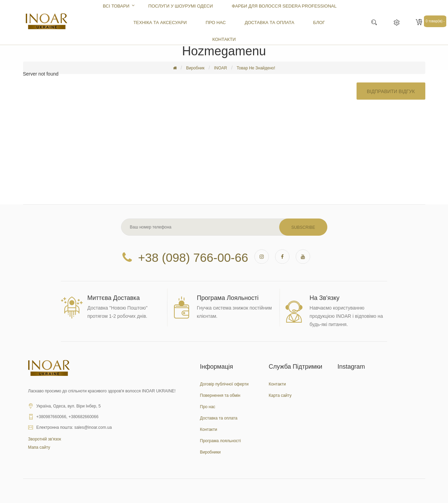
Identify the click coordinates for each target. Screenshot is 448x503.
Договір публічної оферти (224, 384)
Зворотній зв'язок (45, 439)
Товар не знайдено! (256, 68)
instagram (262, 257)
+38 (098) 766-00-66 (193, 256)
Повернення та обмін (220, 395)
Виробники (210, 452)
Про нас (208, 407)
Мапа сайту (39, 447)
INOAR (220, 68)
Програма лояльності (221, 441)
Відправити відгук (391, 91)
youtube (303, 257)
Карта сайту (280, 395)
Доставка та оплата (219, 418)
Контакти (209, 429)
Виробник (195, 68)
